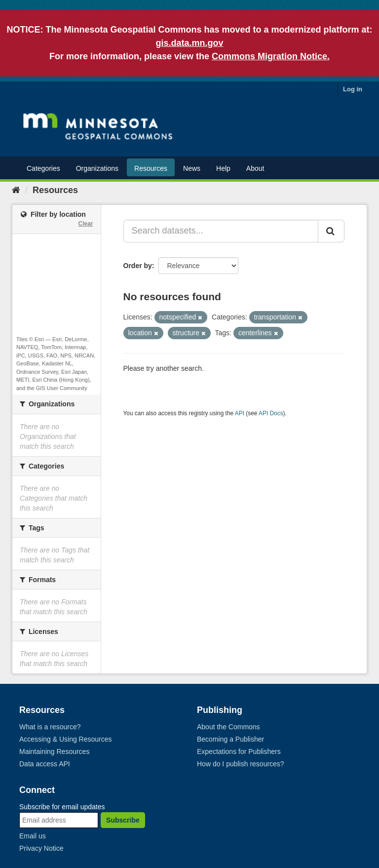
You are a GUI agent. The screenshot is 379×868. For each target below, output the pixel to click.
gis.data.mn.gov (189, 43)
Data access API (45, 764)
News (192, 168)
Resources (151, 168)
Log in (353, 89)
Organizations (97, 168)
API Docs (271, 413)
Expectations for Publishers (239, 751)
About (255, 168)
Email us (33, 836)
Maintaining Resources (54, 751)
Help (223, 168)
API (240, 413)
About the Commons (228, 727)
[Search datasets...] (221, 231)
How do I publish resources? (241, 764)
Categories (43, 168)
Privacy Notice (41, 848)
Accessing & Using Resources (66, 739)
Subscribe (123, 820)
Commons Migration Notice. (271, 56)
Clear (85, 224)
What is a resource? (50, 727)
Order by (138, 266)
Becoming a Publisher (230, 739)
